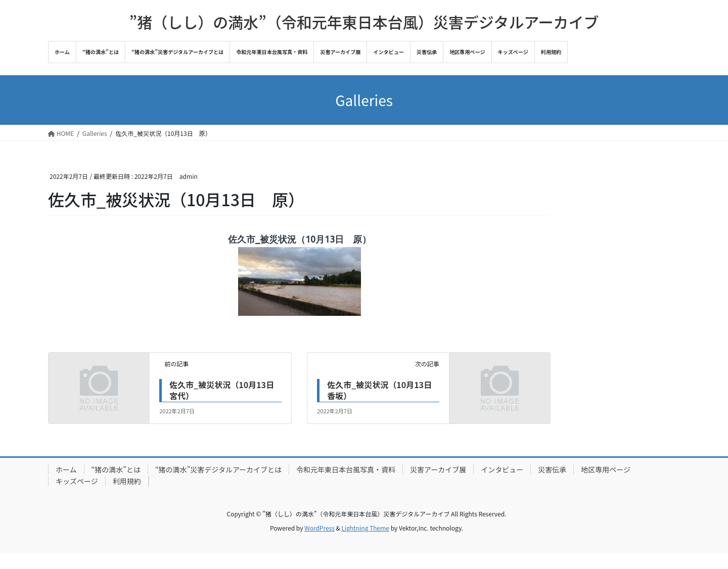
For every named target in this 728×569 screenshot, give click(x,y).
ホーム (66, 469)
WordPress (320, 528)
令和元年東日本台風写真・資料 (346, 469)
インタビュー (502, 469)
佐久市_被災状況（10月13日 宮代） (226, 390)
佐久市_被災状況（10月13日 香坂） (383, 390)
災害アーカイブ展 (438, 469)
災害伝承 (552, 469)
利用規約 (127, 481)
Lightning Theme (365, 528)
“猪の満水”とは (116, 469)
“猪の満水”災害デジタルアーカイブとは (218, 469)
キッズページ (77, 481)
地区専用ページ (606, 469)
